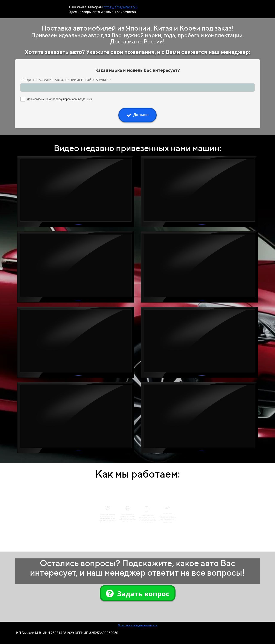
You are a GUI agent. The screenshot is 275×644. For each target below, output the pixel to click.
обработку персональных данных (71, 99)
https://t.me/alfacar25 (121, 7)
